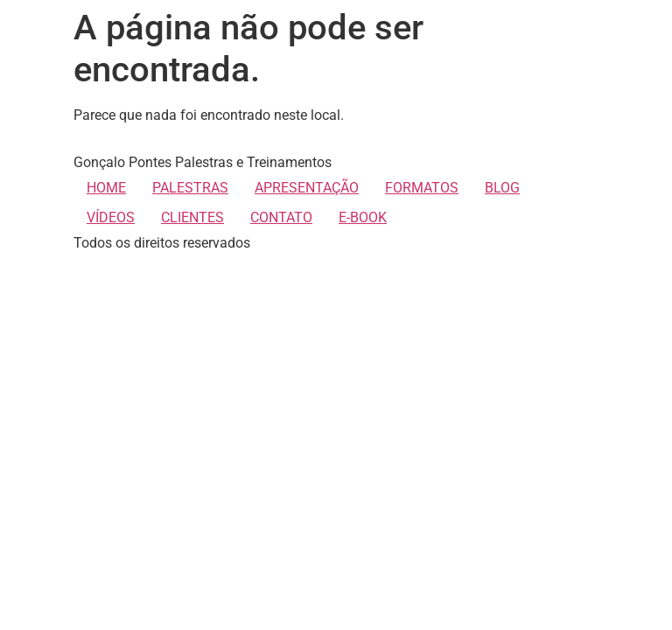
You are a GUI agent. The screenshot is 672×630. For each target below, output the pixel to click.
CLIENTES (192, 217)
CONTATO (281, 217)
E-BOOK (363, 217)
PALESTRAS (190, 188)
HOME (106, 188)
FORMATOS (422, 188)
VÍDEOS (111, 217)
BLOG (502, 188)
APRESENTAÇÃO (307, 188)
